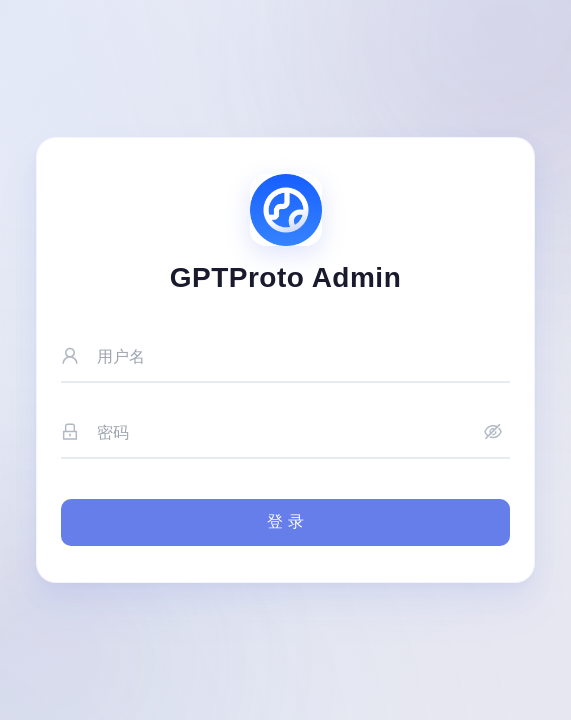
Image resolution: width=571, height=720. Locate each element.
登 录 (285, 521)
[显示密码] (493, 433)
